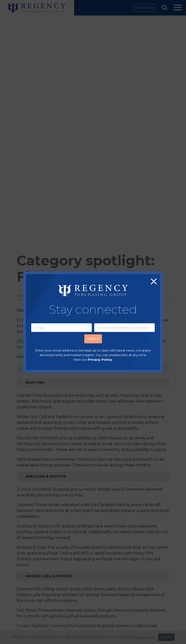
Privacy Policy (100, 360)
